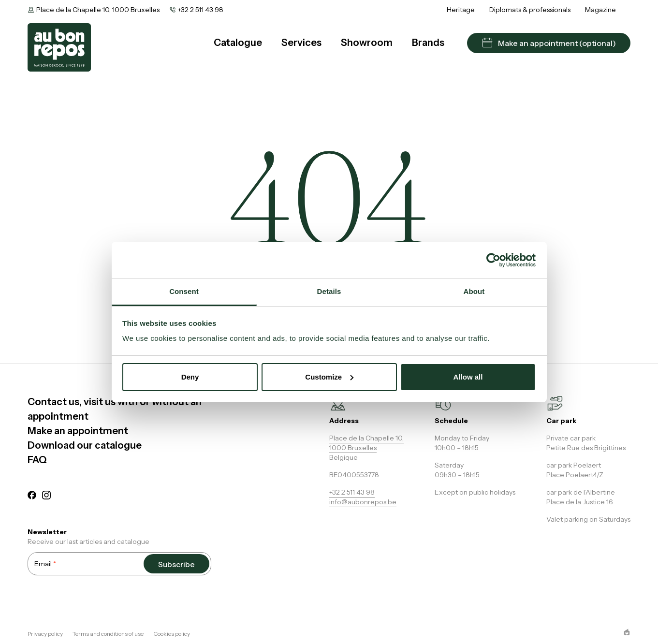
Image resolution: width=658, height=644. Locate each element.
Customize (329, 377)
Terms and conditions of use (108, 634)
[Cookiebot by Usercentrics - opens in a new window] (493, 260)
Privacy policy (45, 634)
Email (45, 563)
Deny (190, 377)
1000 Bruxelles (353, 448)
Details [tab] (329, 291)
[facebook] (32, 497)
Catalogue (238, 43)
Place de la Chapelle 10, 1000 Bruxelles (98, 10)
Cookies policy (172, 634)
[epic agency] (627, 632)
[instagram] (46, 497)
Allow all (468, 377)
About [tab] (474, 291)
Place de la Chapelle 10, (366, 438)
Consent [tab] (184, 291)
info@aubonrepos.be (363, 502)
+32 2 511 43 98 (201, 10)
